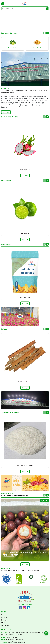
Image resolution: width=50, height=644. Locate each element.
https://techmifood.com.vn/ (17, 642)
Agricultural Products (10, 412)
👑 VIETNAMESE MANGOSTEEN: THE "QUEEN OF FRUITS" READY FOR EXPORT (24, 553)
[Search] (47, 8)
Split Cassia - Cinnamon (25, 381)
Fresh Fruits (6, 180)
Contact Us (5, 624)
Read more (9, 557)
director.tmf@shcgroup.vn (14, 639)
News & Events (8, 493)
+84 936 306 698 (12, 636)
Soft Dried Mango (25, 297)
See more (6, 111)
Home (3, 614)
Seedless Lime (25, 233)
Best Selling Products (10, 116)
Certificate (6, 568)
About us (5, 88)
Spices (4, 328)
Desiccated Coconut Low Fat (25, 465)
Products (4, 619)
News (3, 622)
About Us (4, 617)
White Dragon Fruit (25, 169)
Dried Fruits (6, 244)
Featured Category (9, 33)
